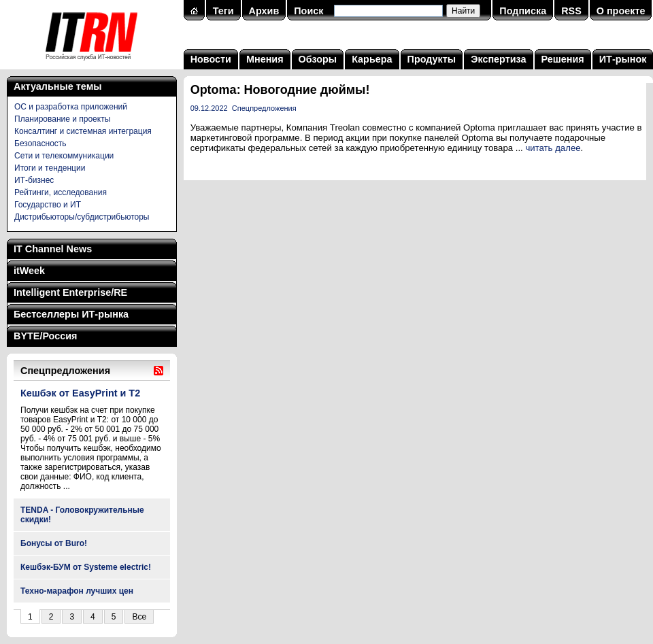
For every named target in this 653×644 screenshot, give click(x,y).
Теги (223, 11)
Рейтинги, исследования (61, 192)
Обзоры (318, 59)
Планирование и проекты (62, 119)
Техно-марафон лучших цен (77, 591)
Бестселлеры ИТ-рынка (71, 314)
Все (139, 617)
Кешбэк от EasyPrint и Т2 (80, 393)
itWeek (29, 271)
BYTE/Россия (45, 336)
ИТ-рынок (623, 59)
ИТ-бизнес (34, 180)
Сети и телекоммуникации (64, 156)
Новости (211, 59)
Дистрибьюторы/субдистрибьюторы (82, 217)
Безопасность (40, 143)
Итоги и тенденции (50, 168)
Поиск (308, 11)
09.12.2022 (209, 108)
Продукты (432, 59)
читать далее (553, 148)
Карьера (372, 59)
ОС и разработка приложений (71, 107)
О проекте (621, 11)
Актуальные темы (58, 86)
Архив (264, 11)
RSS (571, 11)
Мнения (265, 59)
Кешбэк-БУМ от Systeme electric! (86, 567)
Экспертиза (498, 59)
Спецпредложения (264, 108)
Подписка (523, 11)
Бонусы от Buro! (54, 543)
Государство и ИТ (48, 205)
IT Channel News (53, 249)
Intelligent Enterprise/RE (70, 292)
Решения (563, 59)
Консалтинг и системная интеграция (83, 131)
